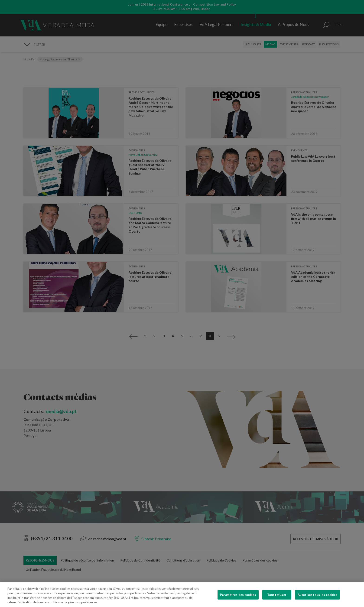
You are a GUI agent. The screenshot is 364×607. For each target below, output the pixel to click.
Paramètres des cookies (238, 601)
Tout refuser (277, 601)
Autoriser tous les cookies (317, 601)
